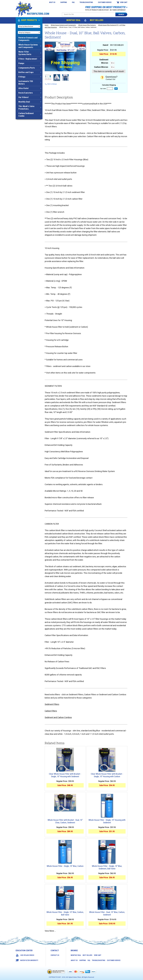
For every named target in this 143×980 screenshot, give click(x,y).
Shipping (64, 2)
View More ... (50, 931)
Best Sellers (97, 20)
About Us (52, 2)
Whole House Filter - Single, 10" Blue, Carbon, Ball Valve (65, 913)
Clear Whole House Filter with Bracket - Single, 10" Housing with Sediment (65, 775)
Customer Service (105, 2)
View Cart (124, 2)
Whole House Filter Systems (87, 25)
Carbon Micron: (101, 67)
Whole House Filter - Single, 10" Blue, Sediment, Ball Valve (107, 867)
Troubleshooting (86, 2)
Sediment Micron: (104, 61)
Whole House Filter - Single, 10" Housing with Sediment (107, 821)
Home (47, 25)
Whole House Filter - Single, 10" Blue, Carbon (65, 866)
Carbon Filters (51, 711)
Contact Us (55, 955)
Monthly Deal (74, 20)
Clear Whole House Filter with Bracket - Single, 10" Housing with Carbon (107, 775)
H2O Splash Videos (27, 955)
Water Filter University (29, 960)
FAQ (73, 2)
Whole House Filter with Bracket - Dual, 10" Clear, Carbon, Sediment (65, 821)
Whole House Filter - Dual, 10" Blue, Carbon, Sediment (107, 913)
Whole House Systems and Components (63, 25)
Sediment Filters (52, 704)
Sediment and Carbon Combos (58, 717)
